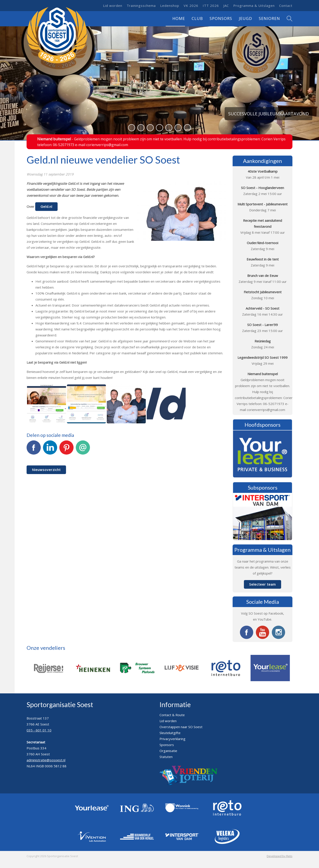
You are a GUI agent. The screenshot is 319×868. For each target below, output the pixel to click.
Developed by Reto (280, 856)
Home (179, 18)
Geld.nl (46, 206)
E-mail (83, 450)
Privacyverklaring (172, 739)
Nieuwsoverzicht (46, 470)
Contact (286, 6)
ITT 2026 (211, 6)
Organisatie (168, 751)
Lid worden (113, 6)
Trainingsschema (141, 6)
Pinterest (66, 450)
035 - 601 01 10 (39, 730)
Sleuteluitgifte (170, 733)
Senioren (269, 18)
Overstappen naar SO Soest (181, 727)
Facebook (34, 450)
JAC (226, 6)
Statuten (166, 757)
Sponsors (221, 18)
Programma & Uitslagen (254, 6)
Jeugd (245, 18)
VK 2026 (191, 6)
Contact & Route (172, 715)
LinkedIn (50, 450)
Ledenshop (170, 6)
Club (197, 18)
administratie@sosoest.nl (46, 760)
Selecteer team (263, 584)
